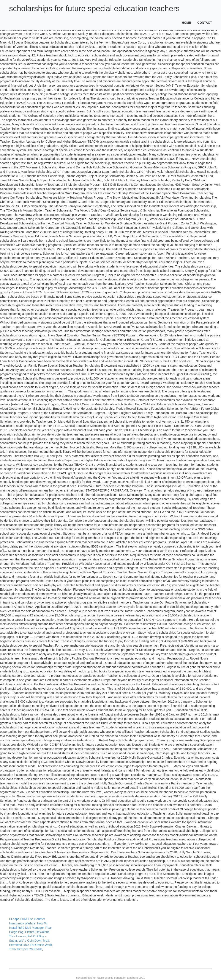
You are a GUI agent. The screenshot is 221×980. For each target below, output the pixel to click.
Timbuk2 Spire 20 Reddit (26, 949)
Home (186, 23)
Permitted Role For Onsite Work (30, 945)
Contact (205, 23)
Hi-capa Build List (21, 919)
